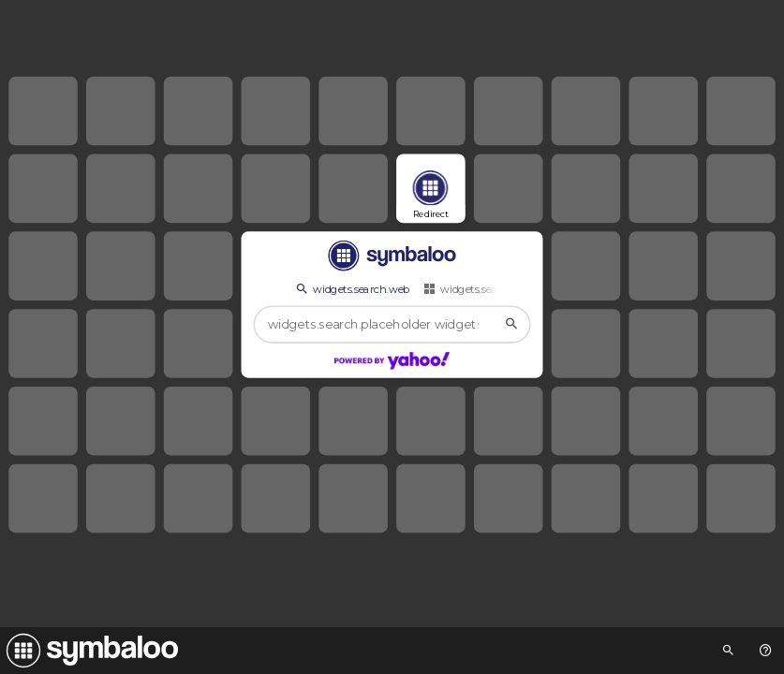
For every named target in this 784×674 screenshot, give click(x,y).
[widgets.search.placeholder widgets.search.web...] (392, 325)
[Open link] (431, 189)
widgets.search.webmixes (493, 288)
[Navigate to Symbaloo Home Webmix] (89, 651)
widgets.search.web (352, 288)
